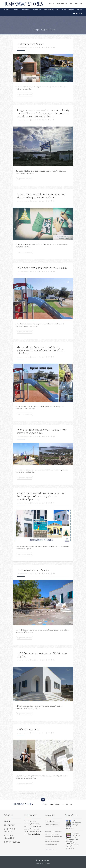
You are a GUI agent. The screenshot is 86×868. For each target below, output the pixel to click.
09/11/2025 (71, 849)
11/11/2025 (71, 828)
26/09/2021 (34, 733)
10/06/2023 (34, 437)
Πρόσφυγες (37, 10)
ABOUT (52, 4)
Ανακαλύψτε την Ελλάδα (52, 10)
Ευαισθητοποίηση (68, 10)
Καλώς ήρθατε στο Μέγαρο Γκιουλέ (73, 824)
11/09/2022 (34, 574)
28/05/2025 (34, 48)
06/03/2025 (34, 120)
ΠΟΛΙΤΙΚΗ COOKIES (12, 842)
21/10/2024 (34, 272)
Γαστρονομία (26, 10)
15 (43, 272)
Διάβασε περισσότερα (24, 95)
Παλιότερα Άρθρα (19, 793)
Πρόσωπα (16, 10)
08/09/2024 (34, 357)
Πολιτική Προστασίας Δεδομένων (53, 839)
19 (43, 574)
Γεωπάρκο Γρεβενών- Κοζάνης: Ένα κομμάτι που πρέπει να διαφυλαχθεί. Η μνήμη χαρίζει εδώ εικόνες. (73, 840)
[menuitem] (71, 4)
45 (43, 437)
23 (43, 660)
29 (43, 503)
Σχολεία (79, 10)
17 (43, 201)
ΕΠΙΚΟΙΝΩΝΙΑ (62, 4)
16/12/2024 (34, 201)
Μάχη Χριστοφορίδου (23, 48)
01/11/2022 (34, 503)
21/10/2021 (34, 660)
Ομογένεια (7, 10)
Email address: (52, 824)
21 (43, 48)
